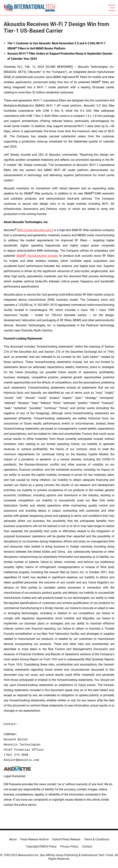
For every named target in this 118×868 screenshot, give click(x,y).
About (13, 839)
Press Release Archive (34, 839)
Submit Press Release (66, 839)
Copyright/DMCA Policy (41, 846)
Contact (87, 846)
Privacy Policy (69, 846)
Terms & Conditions (97, 839)
